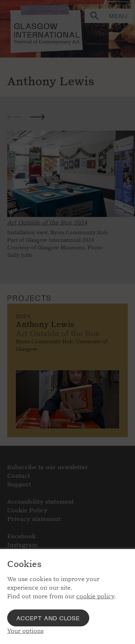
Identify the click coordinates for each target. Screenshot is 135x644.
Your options (25, 631)
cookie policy (95, 596)
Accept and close (48, 618)
